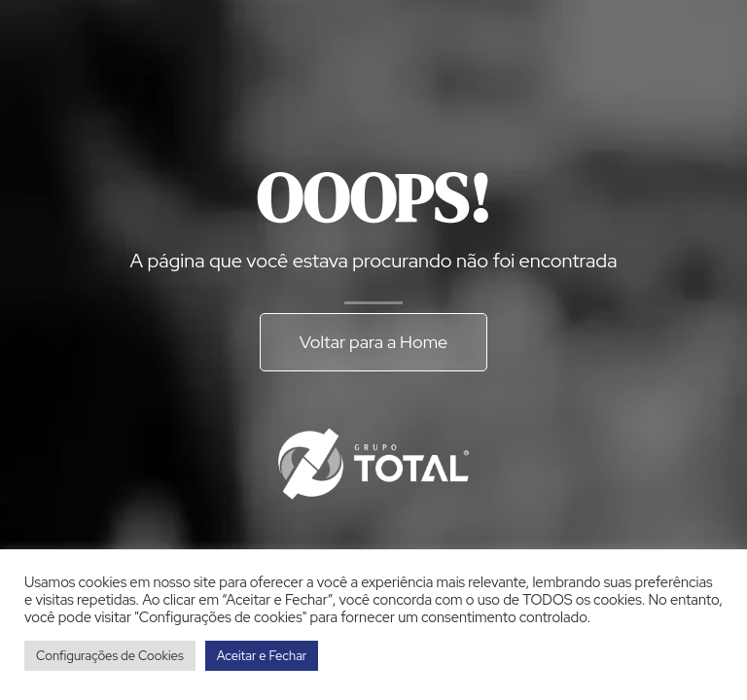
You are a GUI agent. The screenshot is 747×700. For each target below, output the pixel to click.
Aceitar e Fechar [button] (262, 656)
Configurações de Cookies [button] (110, 656)
